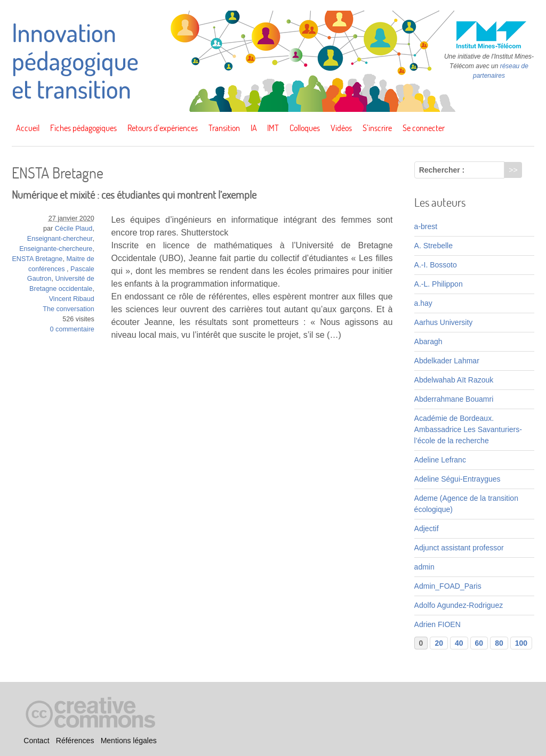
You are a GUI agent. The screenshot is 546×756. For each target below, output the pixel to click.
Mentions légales (129, 741)
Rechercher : (442, 170)
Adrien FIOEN (437, 624)
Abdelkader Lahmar (447, 361)
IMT (273, 128)
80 (499, 643)
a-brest (426, 226)
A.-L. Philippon (439, 284)
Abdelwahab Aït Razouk (454, 380)
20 (439, 643)
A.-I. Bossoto (436, 265)
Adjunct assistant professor (459, 548)
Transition (224, 128)
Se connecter (424, 128)
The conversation (69, 309)
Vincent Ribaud (72, 299)
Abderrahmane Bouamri (454, 399)
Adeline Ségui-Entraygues (457, 479)
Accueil (28, 128)
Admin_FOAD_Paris (448, 586)
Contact (36, 741)
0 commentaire (72, 329)
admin (424, 567)
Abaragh (428, 342)
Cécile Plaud (74, 229)
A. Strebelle (433, 246)
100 (521, 643)
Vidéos (341, 128)
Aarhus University (444, 322)
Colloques (305, 128)
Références (75, 741)
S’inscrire (377, 128)
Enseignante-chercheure (56, 249)
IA (254, 128)
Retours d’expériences (163, 128)
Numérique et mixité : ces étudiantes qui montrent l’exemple (134, 195)
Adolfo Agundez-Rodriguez (459, 605)
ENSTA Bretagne (37, 259)
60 (479, 643)
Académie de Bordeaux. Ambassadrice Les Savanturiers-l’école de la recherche (468, 429)
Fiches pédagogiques (83, 128)
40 (459, 643)
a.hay (423, 303)
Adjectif (427, 529)
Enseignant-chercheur (60, 239)
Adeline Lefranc (440, 460)
